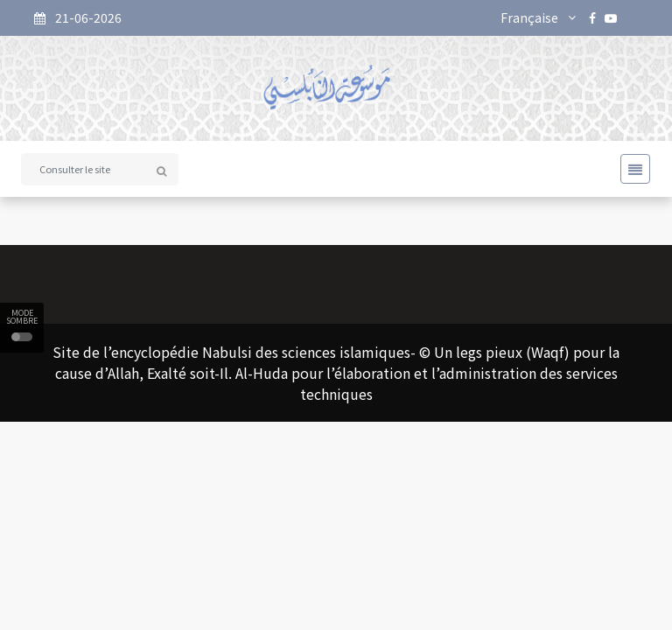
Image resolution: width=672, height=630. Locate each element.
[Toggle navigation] (630, 169)
